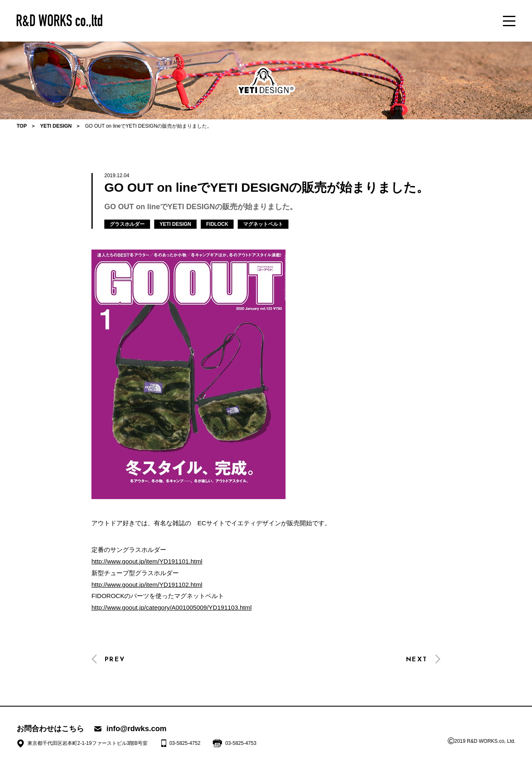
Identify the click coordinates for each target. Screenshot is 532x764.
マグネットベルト (263, 224)
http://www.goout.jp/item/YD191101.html (147, 561)
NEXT (417, 660)
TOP (22, 126)
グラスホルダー (127, 224)
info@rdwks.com (137, 729)
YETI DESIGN (56, 126)
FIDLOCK (217, 224)
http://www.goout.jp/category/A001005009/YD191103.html (171, 607)
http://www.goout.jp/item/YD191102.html (147, 585)
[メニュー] (509, 21)
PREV (115, 660)
